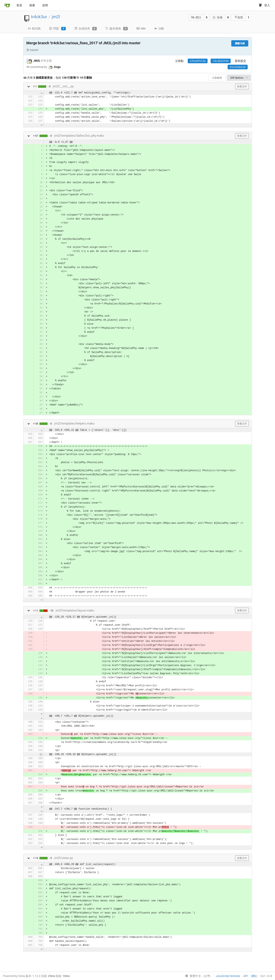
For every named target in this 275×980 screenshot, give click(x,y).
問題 (57, 29)
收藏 (218, 17)
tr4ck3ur (39, 17)
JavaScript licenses (228, 976)
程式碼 (34, 29)
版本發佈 (117, 29)
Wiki (141, 29)
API (246, 976)
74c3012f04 (221, 61)
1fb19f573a (198, 61)
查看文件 (242, 87)
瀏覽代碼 (240, 43)
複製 (239, 17)
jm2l (56, 17)
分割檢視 (217, 78)
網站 (254, 976)
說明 (45, 5)
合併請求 (86, 29)
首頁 (19, 5)
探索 (32, 5)
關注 (196, 17)
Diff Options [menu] (239, 78)
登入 (265, 5)
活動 (159, 29)
